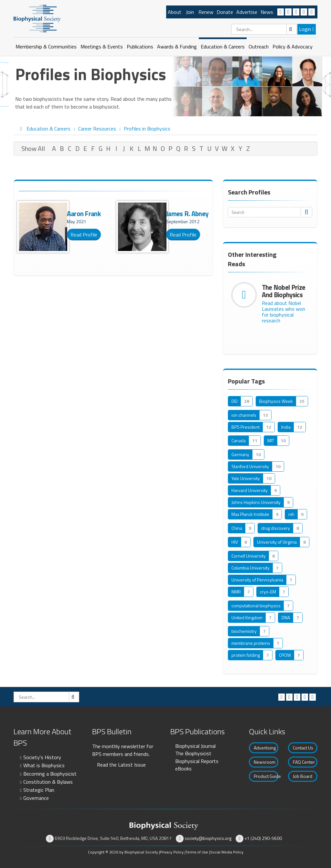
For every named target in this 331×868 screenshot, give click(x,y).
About (175, 12)
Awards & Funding (177, 47)
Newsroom (265, 762)
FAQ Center (304, 762)
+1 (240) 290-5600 (263, 838)
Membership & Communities (46, 47)
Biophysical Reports (197, 761)
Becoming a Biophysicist (50, 774)
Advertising (265, 748)
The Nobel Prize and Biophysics (284, 291)
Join (190, 12)
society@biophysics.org (208, 838)
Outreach (259, 47)
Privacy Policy (172, 852)
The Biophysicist (193, 753)
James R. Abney (187, 214)
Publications (140, 47)
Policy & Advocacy (293, 47)
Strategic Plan (39, 790)
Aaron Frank (84, 214)
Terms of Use (197, 852)
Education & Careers (223, 47)
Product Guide (266, 776)
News (267, 12)
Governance (36, 798)
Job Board (303, 776)
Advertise (247, 12)
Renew (206, 12)
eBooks (183, 769)
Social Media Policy (227, 852)
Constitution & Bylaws (48, 782)
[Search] (264, 29)
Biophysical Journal (195, 746)
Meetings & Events (102, 47)
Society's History (42, 757)
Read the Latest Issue (121, 765)
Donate (225, 12)
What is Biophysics (44, 765)
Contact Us (303, 748)
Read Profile (84, 235)
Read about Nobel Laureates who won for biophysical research (283, 312)
